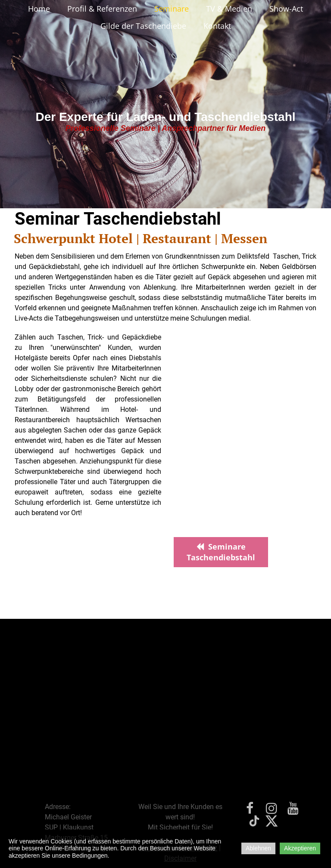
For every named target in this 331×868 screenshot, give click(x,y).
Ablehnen (258, 848)
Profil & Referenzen (102, 9)
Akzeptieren (300, 848)
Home (39, 9)
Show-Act (286, 9)
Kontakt (217, 26)
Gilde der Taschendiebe (143, 26)
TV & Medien (229, 9)
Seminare (172, 9)
